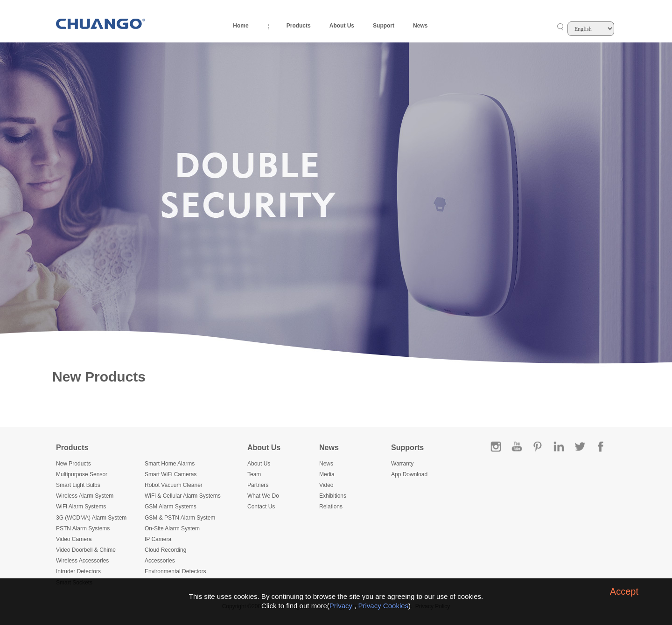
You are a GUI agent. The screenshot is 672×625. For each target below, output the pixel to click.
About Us (342, 26)
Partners (258, 485)
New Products (73, 464)
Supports (407, 448)
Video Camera (74, 539)
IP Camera (158, 539)
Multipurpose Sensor (82, 474)
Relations (331, 507)
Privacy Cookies (384, 606)
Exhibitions (333, 496)
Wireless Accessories (82, 561)
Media (327, 474)
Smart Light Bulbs (78, 485)
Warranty (402, 464)
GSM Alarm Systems (171, 507)
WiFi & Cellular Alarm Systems (183, 496)
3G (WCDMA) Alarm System (91, 518)
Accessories (160, 561)
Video (326, 485)
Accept (624, 591)
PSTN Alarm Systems (83, 528)
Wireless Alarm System (85, 496)
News (420, 26)
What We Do (263, 496)
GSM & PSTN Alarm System (180, 518)
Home (241, 26)
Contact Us (261, 507)
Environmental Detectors (175, 571)
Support (384, 26)
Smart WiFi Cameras (171, 474)
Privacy (341, 606)
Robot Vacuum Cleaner (174, 485)
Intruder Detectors (78, 571)
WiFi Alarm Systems (81, 507)
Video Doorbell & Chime (86, 550)
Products (299, 26)
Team (254, 474)
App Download (409, 474)
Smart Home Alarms (170, 464)
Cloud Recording (165, 550)
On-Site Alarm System (172, 528)
